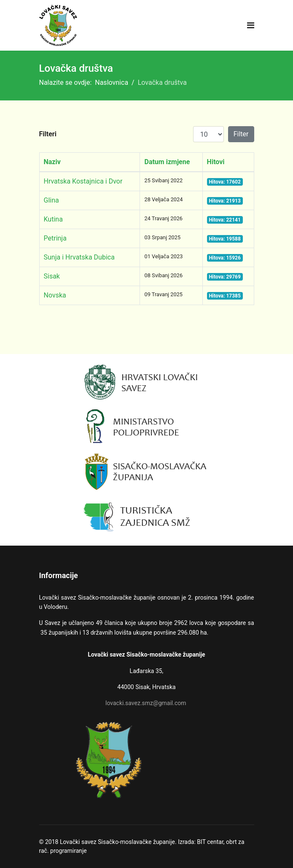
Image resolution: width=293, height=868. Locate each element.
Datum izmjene (167, 162)
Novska (55, 295)
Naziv (52, 162)
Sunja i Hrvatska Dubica (79, 257)
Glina (51, 200)
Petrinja (55, 238)
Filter (241, 134)
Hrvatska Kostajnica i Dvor (83, 181)
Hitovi (216, 162)
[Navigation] (251, 25)
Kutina (53, 219)
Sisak (52, 276)
